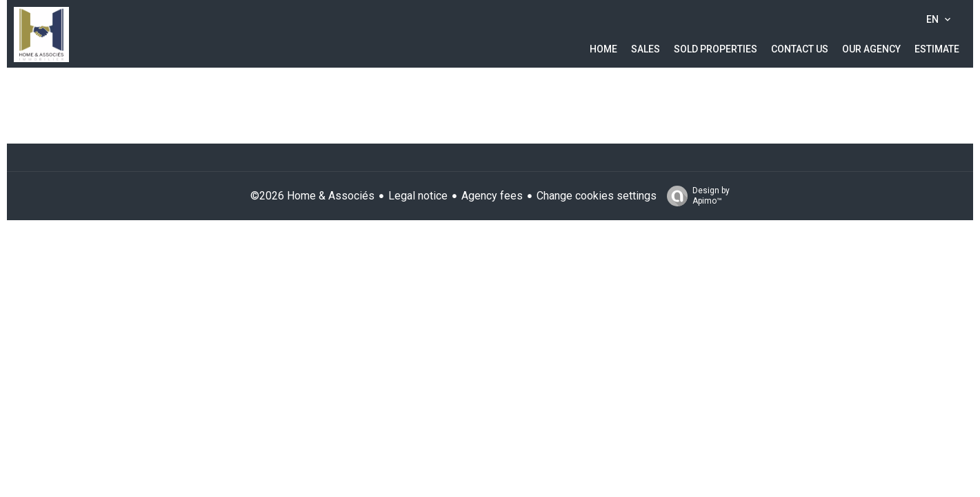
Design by (695, 196)
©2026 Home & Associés (312, 196)
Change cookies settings (597, 196)
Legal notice (418, 196)
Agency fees (492, 196)
